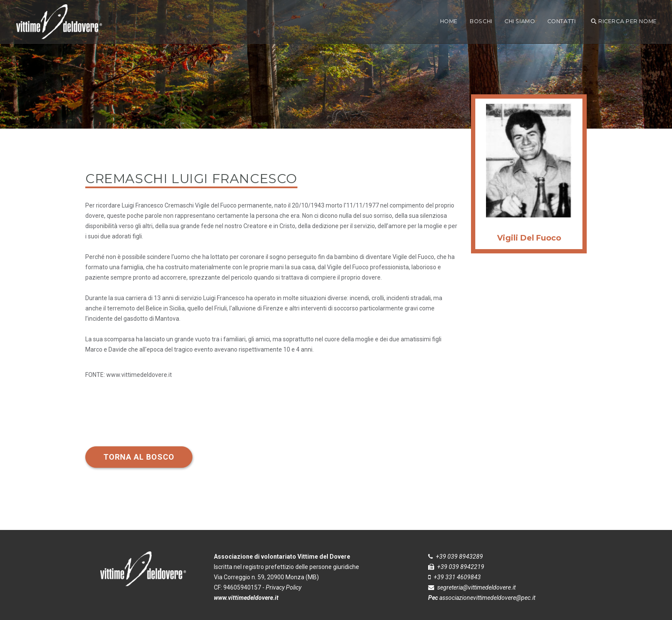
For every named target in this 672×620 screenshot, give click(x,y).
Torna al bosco (139, 457)
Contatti (562, 21)
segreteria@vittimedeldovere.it (476, 587)
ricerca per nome (624, 21)
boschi (481, 21)
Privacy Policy (283, 587)
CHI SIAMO (520, 21)
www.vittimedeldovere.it (139, 375)
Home (449, 21)
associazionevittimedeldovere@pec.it (487, 598)
